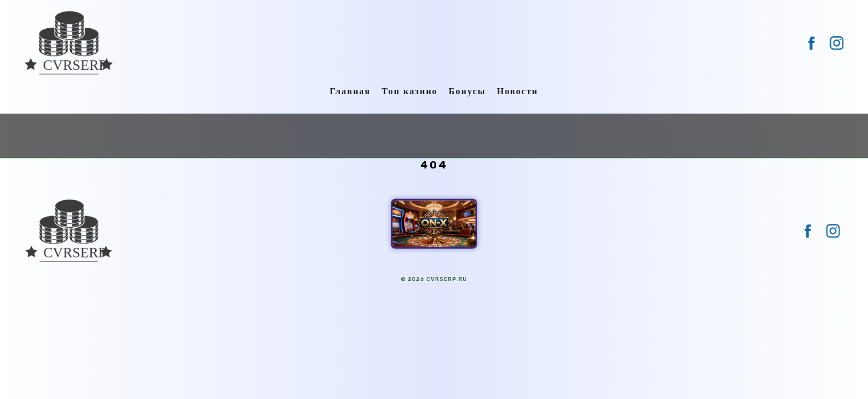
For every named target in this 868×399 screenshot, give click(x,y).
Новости (518, 91)
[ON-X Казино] (434, 224)
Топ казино (410, 91)
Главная (350, 91)
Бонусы (467, 91)
